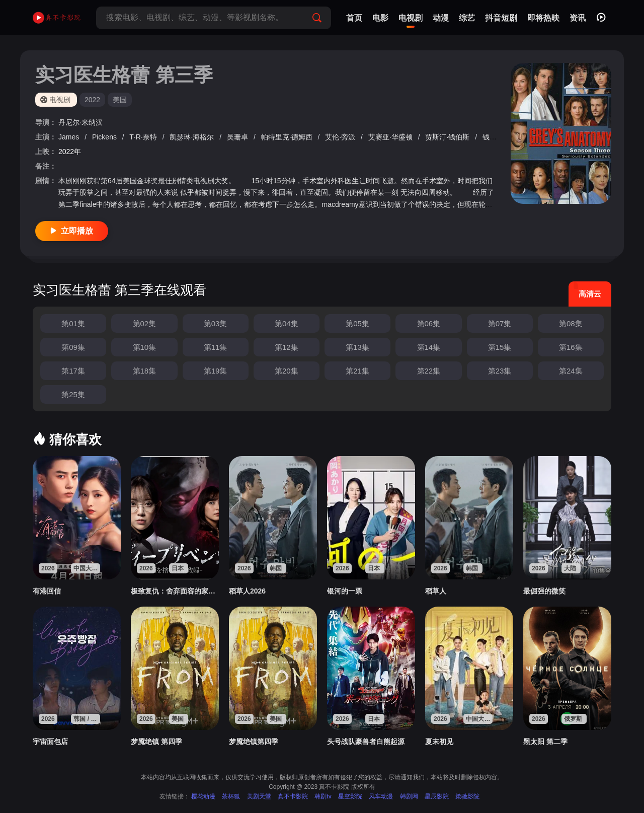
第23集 (500, 371)
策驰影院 (467, 796)
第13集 (357, 347)
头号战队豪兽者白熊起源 (366, 742)
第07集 (500, 323)
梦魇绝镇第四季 (254, 742)
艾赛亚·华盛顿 (391, 137)
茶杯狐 (231, 796)
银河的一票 (345, 591)
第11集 (216, 347)
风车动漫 (381, 796)
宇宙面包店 (50, 742)
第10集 (145, 347)
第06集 (429, 323)
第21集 (357, 371)
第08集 (571, 323)
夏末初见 (439, 742)
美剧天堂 (259, 796)
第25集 (73, 394)
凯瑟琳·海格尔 (193, 137)
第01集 (73, 323)
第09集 (73, 347)
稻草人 (436, 591)
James (70, 137)
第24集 (571, 371)
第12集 (287, 347)
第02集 (145, 323)
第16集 (571, 347)
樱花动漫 (203, 796)
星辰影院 (437, 796)
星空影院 (350, 796)
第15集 (500, 347)
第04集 (287, 323)
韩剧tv (323, 796)
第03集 (216, 323)
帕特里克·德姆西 (288, 137)
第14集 (429, 347)
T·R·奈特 (144, 137)
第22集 (429, 371)
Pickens (105, 137)
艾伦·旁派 (341, 137)
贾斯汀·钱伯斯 (448, 137)
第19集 (216, 371)
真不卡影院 (293, 796)
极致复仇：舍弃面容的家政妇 (175, 591)
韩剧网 (409, 796)
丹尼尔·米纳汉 (80, 122)
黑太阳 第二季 (545, 742)
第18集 (145, 371)
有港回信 (47, 591)
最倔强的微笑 (544, 591)
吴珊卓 (238, 137)
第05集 (357, 323)
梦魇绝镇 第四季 (156, 742)
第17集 (73, 371)
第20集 (287, 371)
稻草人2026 (247, 591)
